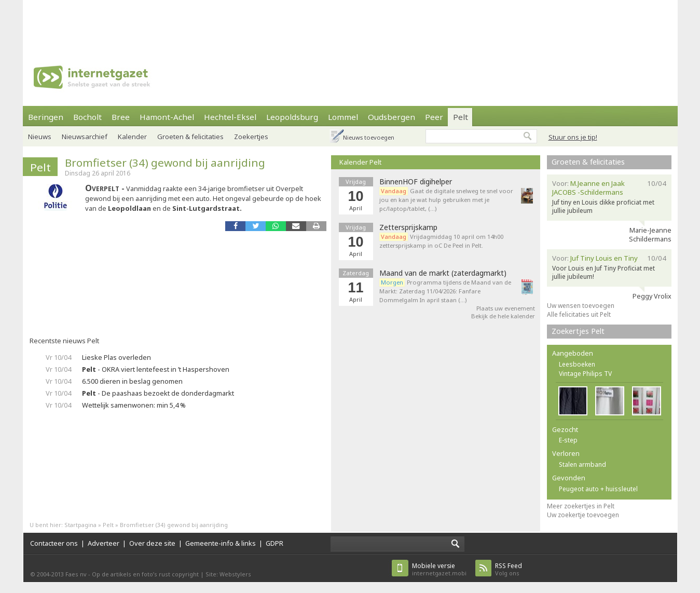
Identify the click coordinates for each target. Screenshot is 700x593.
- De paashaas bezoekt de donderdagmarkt (158, 393)
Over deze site (152, 543)
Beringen (46, 117)
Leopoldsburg (292, 117)
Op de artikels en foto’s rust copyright (145, 574)
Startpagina (80, 525)
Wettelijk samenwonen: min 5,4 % (134, 405)
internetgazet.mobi (439, 569)
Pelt (461, 117)
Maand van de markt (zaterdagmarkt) (443, 273)
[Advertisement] (350, 23)
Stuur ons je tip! (573, 137)
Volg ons (509, 569)
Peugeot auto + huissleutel (598, 489)
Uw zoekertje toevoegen (583, 515)
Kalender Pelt (360, 162)
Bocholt (87, 117)
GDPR (274, 543)
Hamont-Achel (167, 117)
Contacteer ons (54, 543)
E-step (568, 440)
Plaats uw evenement (506, 308)
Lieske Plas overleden (116, 357)
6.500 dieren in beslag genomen (132, 381)
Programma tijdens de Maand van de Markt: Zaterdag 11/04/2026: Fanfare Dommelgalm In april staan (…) (445, 291)
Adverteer (104, 543)
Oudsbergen (392, 117)
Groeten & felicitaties (190, 137)
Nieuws (40, 137)
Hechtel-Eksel (230, 117)
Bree (121, 117)
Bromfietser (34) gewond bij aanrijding (165, 163)
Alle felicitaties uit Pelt (579, 314)
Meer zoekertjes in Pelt (581, 506)
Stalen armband (582, 464)
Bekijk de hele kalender (503, 316)
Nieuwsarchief (85, 137)
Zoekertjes (251, 137)
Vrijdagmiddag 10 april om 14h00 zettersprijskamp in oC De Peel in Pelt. (441, 241)
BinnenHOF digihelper (416, 182)
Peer (434, 117)
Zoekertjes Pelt (578, 331)
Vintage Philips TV (585, 374)
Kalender (132, 137)
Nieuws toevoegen (369, 137)
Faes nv (76, 574)
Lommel (343, 117)
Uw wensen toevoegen (581, 306)
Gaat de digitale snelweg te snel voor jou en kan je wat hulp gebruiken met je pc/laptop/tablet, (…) (446, 200)
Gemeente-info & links (221, 543)
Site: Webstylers (228, 574)
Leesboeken (577, 364)
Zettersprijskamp (408, 227)
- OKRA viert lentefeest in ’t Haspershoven (156, 369)
